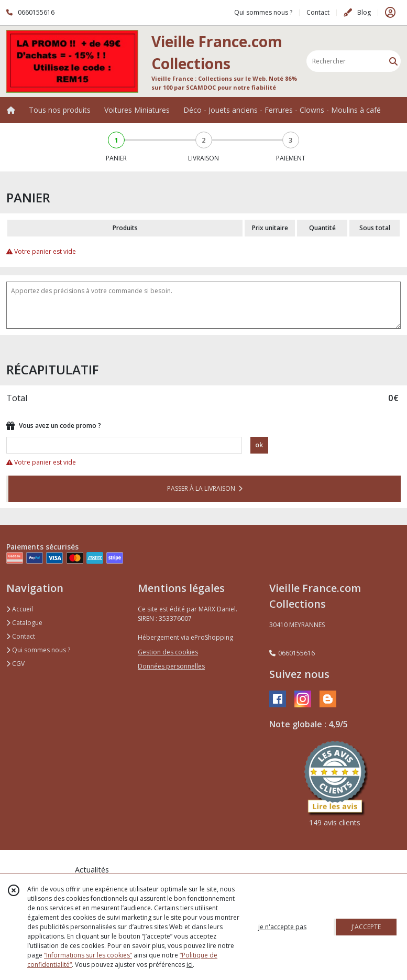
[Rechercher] (393, 61)
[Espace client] (390, 13)
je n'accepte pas (282, 927)
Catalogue (24, 623)
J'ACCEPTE (366, 927)
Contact (318, 12)
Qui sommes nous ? (38, 650)
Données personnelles (171, 666)
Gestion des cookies (168, 652)
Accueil (20, 609)
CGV (15, 664)
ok (259, 445)
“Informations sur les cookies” (88, 955)
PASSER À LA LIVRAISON (205, 488)
